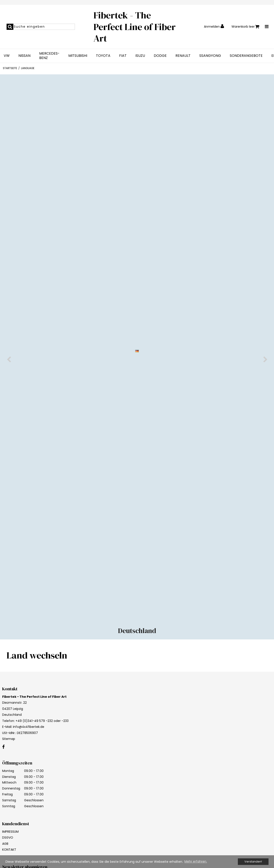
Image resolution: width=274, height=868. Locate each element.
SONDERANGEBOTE (246, 56)
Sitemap (9, 739)
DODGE (160, 56)
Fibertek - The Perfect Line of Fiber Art (135, 27)
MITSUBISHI (78, 56)
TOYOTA (103, 56)
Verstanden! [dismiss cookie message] (253, 862)
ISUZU (140, 56)
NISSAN (24, 56)
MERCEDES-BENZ (49, 56)
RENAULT (183, 56)
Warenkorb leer (245, 27)
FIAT (123, 56)
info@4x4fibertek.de (29, 727)
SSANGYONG (210, 56)
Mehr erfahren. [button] (196, 861)
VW (7, 56)
